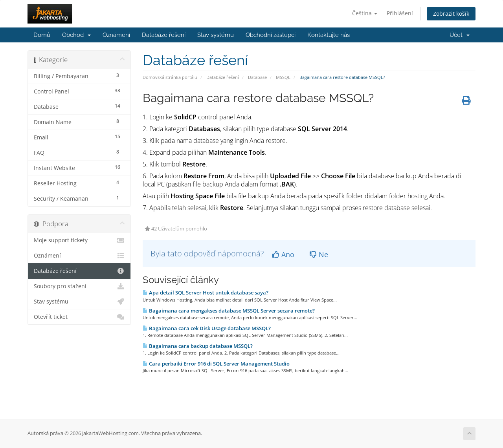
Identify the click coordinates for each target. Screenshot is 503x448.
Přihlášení (400, 13)
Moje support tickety (79, 240)
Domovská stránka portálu (170, 77)
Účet (460, 35)
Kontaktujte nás (329, 35)
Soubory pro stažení (79, 286)
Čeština (365, 13)
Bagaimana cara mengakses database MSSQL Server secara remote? (229, 311)
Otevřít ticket (79, 317)
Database (257, 77)
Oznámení (116, 35)
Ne (319, 254)
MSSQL (283, 77)
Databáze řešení (164, 35)
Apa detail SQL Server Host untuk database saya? (206, 293)
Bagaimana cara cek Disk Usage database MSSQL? (207, 328)
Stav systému (216, 35)
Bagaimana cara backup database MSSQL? (198, 346)
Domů (42, 35)
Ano (283, 254)
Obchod (76, 35)
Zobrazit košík (451, 14)
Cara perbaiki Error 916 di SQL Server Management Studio (216, 364)
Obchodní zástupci (271, 35)
